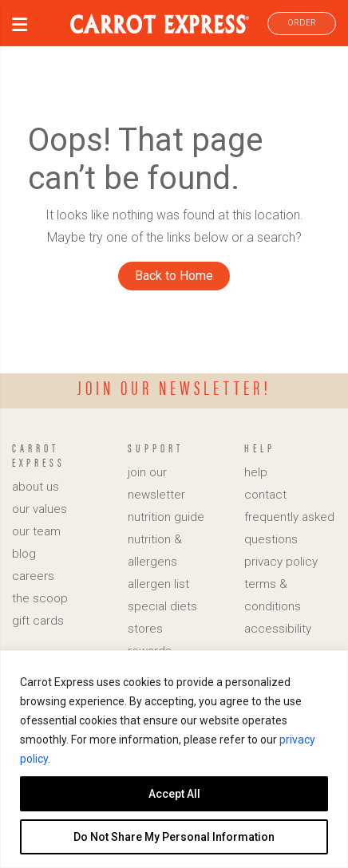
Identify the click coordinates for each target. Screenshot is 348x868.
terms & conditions (273, 595)
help (256, 472)
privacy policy (281, 562)
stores (145, 629)
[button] (20, 27)
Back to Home (174, 276)
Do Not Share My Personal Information (174, 837)
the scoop (40, 598)
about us (36, 487)
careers (33, 576)
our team (36, 531)
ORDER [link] (302, 23)
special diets (162, 606)
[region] (174, 759)
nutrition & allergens (155, 550)
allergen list (158, 584)
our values (40, 509)
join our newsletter (156, 483)
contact (265, 495)
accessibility (278, 629)
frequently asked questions (289, 528)
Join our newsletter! (174, 387)
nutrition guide (166, 517)
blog (24, 554)
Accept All (174, 794)
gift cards (38, 621)
